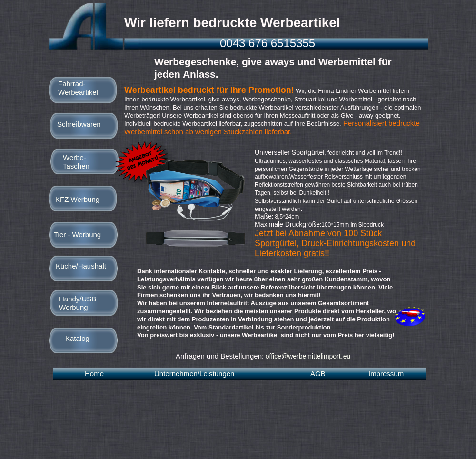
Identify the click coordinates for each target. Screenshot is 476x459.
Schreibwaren (79, 124)
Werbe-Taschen (76, 162)
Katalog (77, 338)
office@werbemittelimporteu (308, 356)
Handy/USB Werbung (78, 303)
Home (94, 374)
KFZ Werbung (77, 199)
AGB (318, 374)
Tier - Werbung (77, 234)
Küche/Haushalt (81, 266)
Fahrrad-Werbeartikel (78, 88)
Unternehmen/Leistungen (194, 374)
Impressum (386, 374)
